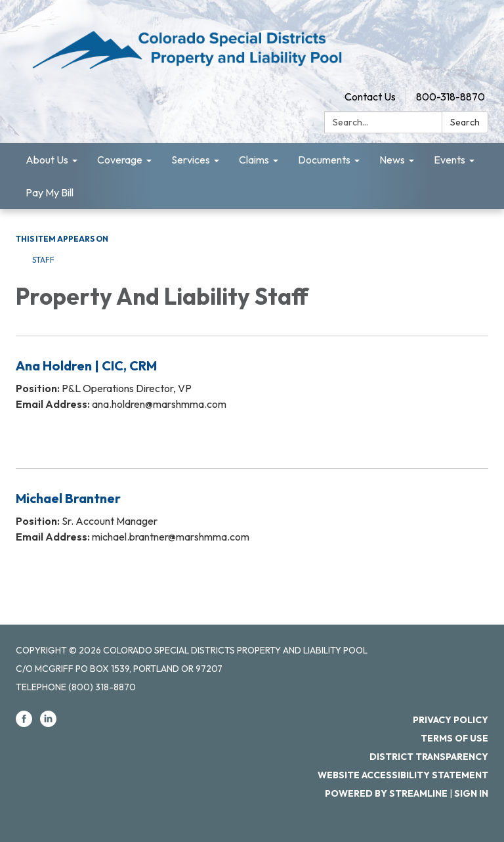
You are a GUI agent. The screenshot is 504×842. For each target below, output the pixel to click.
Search (465, 122)
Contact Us (370, 97)
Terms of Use (454, 738)
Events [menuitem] (450, 160)
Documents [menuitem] (324, 160)
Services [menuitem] (191, 160)
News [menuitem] (392, 160)
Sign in (471, 793)
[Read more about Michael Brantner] (252, 526)
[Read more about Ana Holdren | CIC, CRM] (252, 394)
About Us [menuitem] (47, 160)
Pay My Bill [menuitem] (50, 192)
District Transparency (429, 757)
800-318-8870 (451, 97)
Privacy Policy (451, 720)
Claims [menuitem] (254, 160)
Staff (43, 260)
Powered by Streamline (386, 793)
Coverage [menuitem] (120, 160)
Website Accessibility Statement (403, 775)
